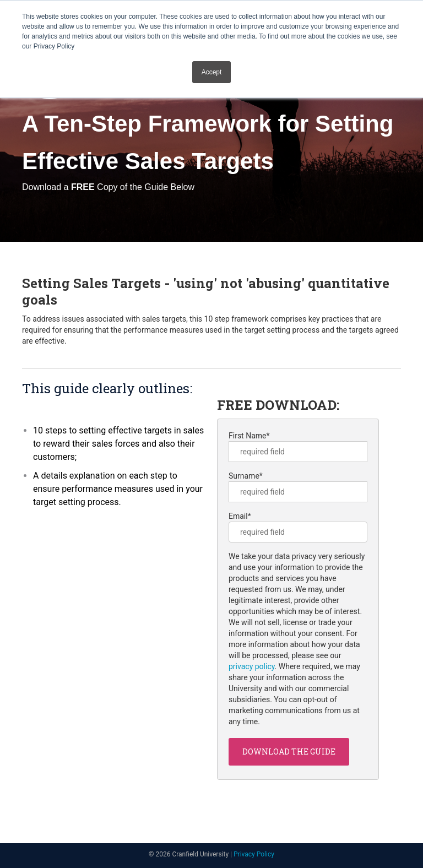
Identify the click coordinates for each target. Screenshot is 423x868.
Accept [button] (212, 72)
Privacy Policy (254, 854)
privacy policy (252, 666)
